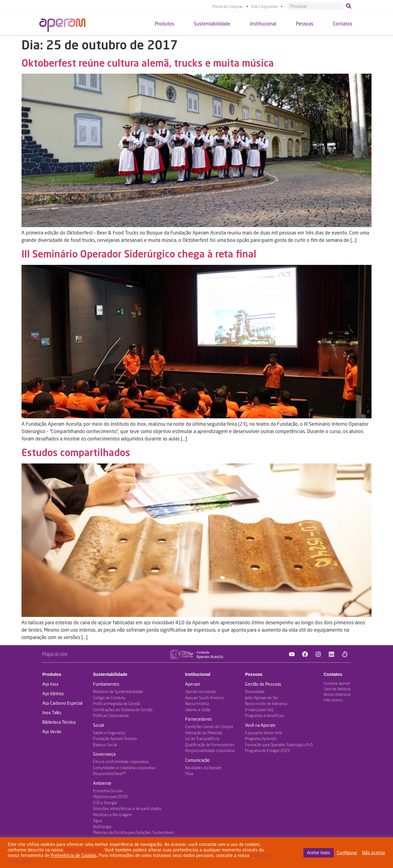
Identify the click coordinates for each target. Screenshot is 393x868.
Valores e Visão (198, 710)
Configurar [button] (347, 852)
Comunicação (197, 760)
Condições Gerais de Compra (209, 727)
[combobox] (315, 6)
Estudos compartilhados (76, 452)
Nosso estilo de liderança (266, 703)
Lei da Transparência (202, 738)
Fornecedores (198, 719)
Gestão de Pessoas (263, 684)
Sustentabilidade (110, 674)
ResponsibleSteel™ (109, 773)
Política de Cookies (83, 850)
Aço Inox (51, 684)
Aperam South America (204, 698)
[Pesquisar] (350, 6)
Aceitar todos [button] (319, 853)
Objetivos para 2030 (110, 796)
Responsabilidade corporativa (210, 750)
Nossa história (197, 703)
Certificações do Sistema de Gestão (123, 710)
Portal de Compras (228, 6)
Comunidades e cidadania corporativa (124, 768)
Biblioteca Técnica (59, 722)
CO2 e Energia (105, 803)
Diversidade (255, 692)
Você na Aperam (260, 725)
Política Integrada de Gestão (117, 703)
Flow (189, 773)
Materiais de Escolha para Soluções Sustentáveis (134, 832)
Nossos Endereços (337, 694)
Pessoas (254, 674)
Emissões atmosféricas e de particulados (127, 808)
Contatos (333, 674)
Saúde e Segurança (109, 733)
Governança (104, 754)
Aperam (193, 684)
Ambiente (102, 783)
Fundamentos (106, 684)
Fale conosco (333, 700)
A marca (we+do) (259, 710)
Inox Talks (52, 713)
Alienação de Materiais (204, 733)
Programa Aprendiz (261, 738)
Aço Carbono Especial (62, 703)
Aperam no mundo (200, 692)
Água (97, 820)
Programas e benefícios (265, 715)
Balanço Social (105, 745)
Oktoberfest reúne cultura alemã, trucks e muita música (148, 63)
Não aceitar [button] (374, 852)
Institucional (198, 674)
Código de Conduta (109, 698)
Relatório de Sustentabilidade (118, 692)
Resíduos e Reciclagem (113, 815)
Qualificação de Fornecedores (210, 745)
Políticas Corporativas (111, 715)
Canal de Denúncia (337, 689)
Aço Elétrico (53, 694)
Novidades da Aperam (203, 768)
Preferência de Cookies (74, 855)
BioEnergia (102, 827)
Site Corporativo (264, 6)
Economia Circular (108, 791)
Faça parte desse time (264, 733)
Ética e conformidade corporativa (121, 761)
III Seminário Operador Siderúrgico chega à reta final (139, 254)
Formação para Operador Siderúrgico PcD (279, 745)
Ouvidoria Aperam (337, 683)
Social (98, 725)
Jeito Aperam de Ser (262, 698)
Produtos (52, 674)
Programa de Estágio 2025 (268, 750)
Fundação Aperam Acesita (115, 738)
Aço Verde (52, 732)
